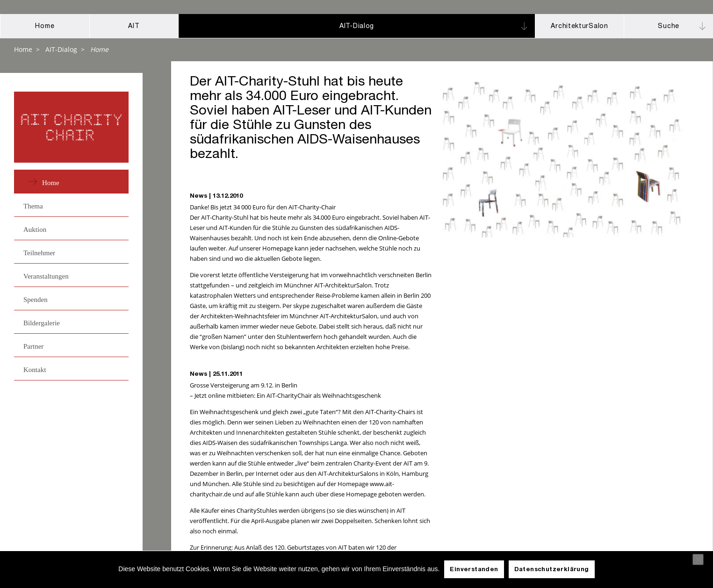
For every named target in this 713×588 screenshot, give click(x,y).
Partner (33, 346)
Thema (33, 206)
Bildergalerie (42, 323)
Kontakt (35, 370)
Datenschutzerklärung (552, 570)
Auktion (35, 229)
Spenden (36, 300)
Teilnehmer (39, 253)
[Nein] (698, 559)
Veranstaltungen (46, 276)
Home (23, 49)
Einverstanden (474, 570)
